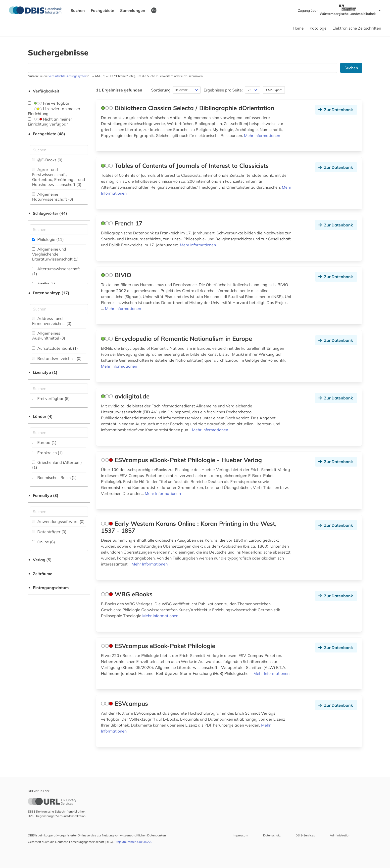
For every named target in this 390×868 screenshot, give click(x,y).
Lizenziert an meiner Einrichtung (54, 111)
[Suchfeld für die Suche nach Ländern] (59, 433)
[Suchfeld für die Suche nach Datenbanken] (183, 68)
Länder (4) (40, 416)
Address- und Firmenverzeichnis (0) (52, 321)
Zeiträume (40, 574)
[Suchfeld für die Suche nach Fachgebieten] (59, 150)
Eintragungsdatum (48, 588)
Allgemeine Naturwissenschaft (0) (53, 197)
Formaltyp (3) (43, 495)
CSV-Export (274, 90)
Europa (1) (44, 442)
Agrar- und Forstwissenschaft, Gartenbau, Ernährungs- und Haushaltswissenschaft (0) (59, 177)
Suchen (78, 10)
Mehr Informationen (262, 135)
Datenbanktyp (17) (49, 293)
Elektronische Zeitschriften (357, 28)
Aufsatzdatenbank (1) (55, 348)
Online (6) (44, 542)
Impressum (241, 835)
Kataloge (318, 28)
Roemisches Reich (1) (54, 477)
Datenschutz (272, 835)
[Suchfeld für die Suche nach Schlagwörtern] (59, 229)
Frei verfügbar (49, 103)
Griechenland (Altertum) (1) (57, 465)
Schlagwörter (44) (48, 213)
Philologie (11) (48, 239)
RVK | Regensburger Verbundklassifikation (57, 816)
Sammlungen (133, 10)
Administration (340, 835)
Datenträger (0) (49, 532)
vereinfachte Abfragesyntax (68, 76)
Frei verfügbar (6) (51, 398)
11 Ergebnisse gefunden (119, 90)
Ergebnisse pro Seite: (223, 90)
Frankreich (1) (47, 453)
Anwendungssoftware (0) (58, 521)
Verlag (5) (40, 560)
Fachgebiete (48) (47, 134)
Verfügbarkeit (44, 91)
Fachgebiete (102, 10)
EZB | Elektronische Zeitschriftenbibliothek (57, 811)
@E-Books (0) (47, 160)
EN (154, 10)
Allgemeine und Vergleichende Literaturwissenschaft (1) (55, 254)
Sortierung (161, 90)
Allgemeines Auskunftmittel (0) (49, 336)
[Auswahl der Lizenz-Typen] (59, 389)
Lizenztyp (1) (43, 372)
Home (298, 28)
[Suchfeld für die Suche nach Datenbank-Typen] (59, 309)
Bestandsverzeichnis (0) (57, 358)
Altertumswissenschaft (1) (56, 271)
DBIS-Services (305, 835)
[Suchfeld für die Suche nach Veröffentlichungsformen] (59, 512)
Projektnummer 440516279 (133, 842)
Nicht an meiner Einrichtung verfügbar (50, 122)
